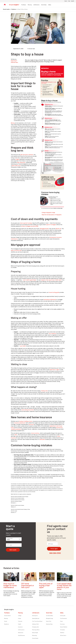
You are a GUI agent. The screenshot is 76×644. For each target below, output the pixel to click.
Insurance (20, 627)
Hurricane (62, 624)
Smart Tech (49, 621)
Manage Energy (50, 619)
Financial (20, 621)
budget (17, 159)
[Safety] (50, 5)
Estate (20, 619)
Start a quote (13, 550)
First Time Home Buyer (37, 621)
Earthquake (63, 616)
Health (20, 624)
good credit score (16, 166)
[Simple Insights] (14, 5)
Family (6, 621)
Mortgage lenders (44, 229)
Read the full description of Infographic (52, 215)
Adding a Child (35, 624)
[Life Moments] (36, 5)
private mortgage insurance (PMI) (30, 226)
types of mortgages (51, 225)
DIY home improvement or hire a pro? (28, 586)
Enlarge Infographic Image (48, 213)
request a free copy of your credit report (51, 280)
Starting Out (35, 616)
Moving (13, 123)
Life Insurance (21, 630)
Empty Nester (35, 638)
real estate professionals (50, 300)
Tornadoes (62, 630)
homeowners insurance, (56, 237)
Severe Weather (64, 627)
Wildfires (62, 633)
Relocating (34, 636)
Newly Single (35, 633)
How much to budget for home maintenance (10, 586)
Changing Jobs (35, 627)
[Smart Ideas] (44, 5)
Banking (6, 619)
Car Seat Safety (50, 616)
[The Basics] (24, 5)
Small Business (21, 636)
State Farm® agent (55, 370)
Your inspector (52, 333)
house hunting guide (54, 292)
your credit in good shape (30, 280)
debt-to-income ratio (16, 250)
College (20, 616)
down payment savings (26, 223)
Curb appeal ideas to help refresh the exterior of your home (64, 587)
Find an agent (54, 549)
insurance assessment (20, 423)
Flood (61, 621)
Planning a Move (36, 630)
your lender (23, 346)
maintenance (14, 239)
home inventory (35, 433)
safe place (42, 439)
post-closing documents (28, 410)
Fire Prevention (63, 619)
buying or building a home (26, 421)
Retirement (21, 633)
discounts (31, 424)
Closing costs (44, 391)
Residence (6, 624)
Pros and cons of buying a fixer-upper (46, 586)
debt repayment (21, 162)
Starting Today (49, 624)
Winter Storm (63, 636)
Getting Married (36, 619)
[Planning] (30, 5)
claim (16, 435)
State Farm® (14, 62)
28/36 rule (58, 229)
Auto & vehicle (7, 616)
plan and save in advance (27, 155)
